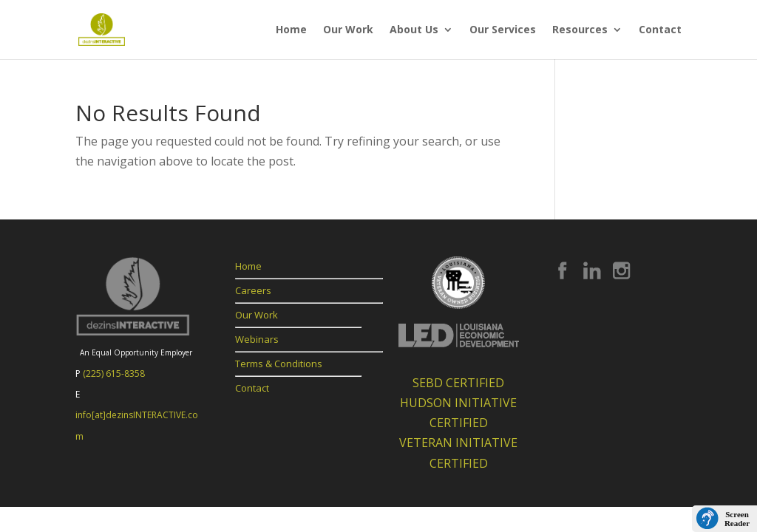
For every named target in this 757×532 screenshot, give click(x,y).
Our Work (348, 30)
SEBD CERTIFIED (458, 383)
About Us (414, 30)
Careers (253, 290)
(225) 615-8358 (114, 374)
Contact (660, 30)
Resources (580, 30)
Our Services (503, 30)
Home (291, 30)
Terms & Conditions (279, 364)
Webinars (257, 339)
